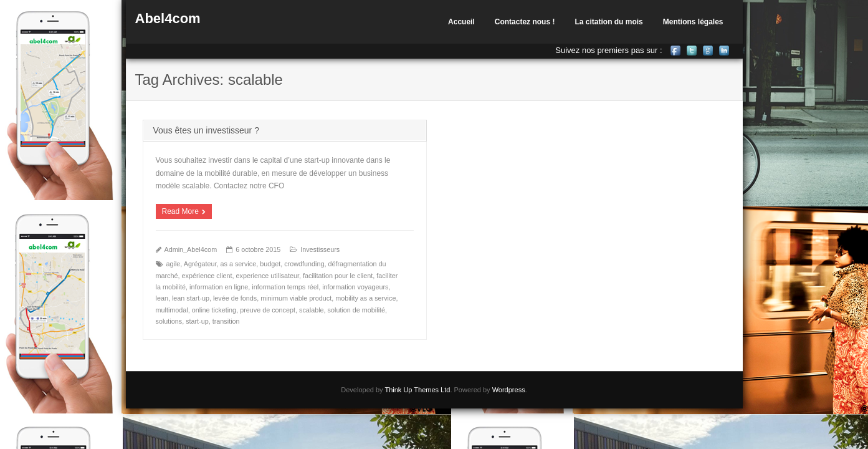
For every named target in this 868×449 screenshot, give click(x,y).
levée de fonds (235, 298)
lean (162, 298)
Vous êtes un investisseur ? (206, 130)
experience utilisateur (268, 276)
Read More (180, 211)
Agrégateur (200, 264)
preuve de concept (268, 310)
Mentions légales (693, 22)
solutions (169, 321)
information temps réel (285, 287)
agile (174, 264)
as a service (239, 264)
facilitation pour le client (338, 276)
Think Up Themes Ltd (417, 390)
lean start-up (191, 298)
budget (270, 264)
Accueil (461, 22)
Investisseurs (320, 249)
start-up (197, 321)
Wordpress (509, 390)
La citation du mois (608, 22)
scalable (312, 310)
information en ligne (219, 287)
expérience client (207, 276)
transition (226, 321)
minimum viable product (296, 298)
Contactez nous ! (525, 22)
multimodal (172, 310)
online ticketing (214, 310)
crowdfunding (304, 264)
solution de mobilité (356, 310)
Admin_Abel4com (191, 249)
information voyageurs (355, 287)
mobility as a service (365, 298)
